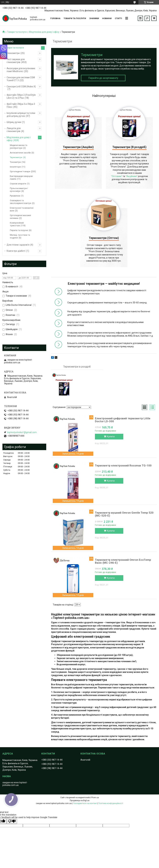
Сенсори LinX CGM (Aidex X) (21, 86)
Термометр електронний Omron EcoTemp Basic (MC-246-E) (123, 561)
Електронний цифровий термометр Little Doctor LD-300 (123, 420)
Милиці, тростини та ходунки (20, 236)
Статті (118, 18)
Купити (111, 437)
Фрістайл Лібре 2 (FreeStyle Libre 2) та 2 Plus (21, 96)
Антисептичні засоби (20, 153)
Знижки (94, 18)
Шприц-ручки (14, 122)
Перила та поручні (19, 230)
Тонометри (15, 162)
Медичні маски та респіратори (19, 147)
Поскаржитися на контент (85, 803)
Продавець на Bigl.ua (80, 800)
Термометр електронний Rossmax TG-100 (123, 466)
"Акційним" (131, 176)
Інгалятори (15, 167)
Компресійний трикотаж (17, 224)
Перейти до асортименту (103, 78)
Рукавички (15, 196)
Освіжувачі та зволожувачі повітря (21, 202)
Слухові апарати (18, 184)
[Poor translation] (12, 821)
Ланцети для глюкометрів (14, 130)
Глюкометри (13, 53)
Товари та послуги (75, 18)
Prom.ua (95, 798)
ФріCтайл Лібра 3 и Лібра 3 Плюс (21, 105)
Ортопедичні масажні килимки (20, 217)
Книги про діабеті (16, 251)
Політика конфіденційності (111, 803)
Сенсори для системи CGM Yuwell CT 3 (21, 79)
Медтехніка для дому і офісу (44, 32)
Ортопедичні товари (20, 171)
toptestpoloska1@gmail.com (22, 432)
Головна (55, 18)
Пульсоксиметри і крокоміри (19, 190)
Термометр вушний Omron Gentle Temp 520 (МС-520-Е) (124, 514)
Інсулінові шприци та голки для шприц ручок (21, 115)
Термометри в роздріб (77, 367)
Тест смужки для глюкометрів (16, 61)
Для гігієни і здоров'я (18, 245)
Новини (107, 18)
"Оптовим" (117, 176)
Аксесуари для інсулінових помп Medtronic (21, 70)
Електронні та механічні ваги (22, 209)
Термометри (16, 157)
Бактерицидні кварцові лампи (21, 178)
